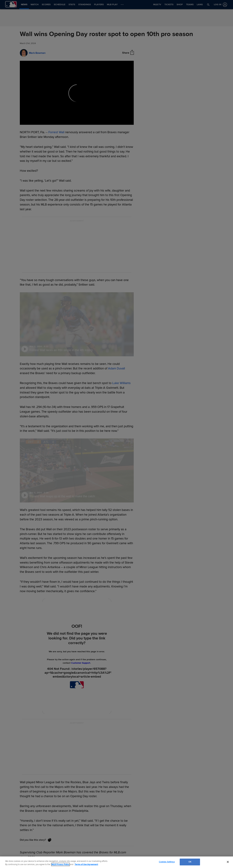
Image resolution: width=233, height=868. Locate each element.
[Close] (228, 862)
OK (190, 862)
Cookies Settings (167, 862)
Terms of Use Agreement (86, 864)
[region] (116, 862)
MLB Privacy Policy (60, 864)
